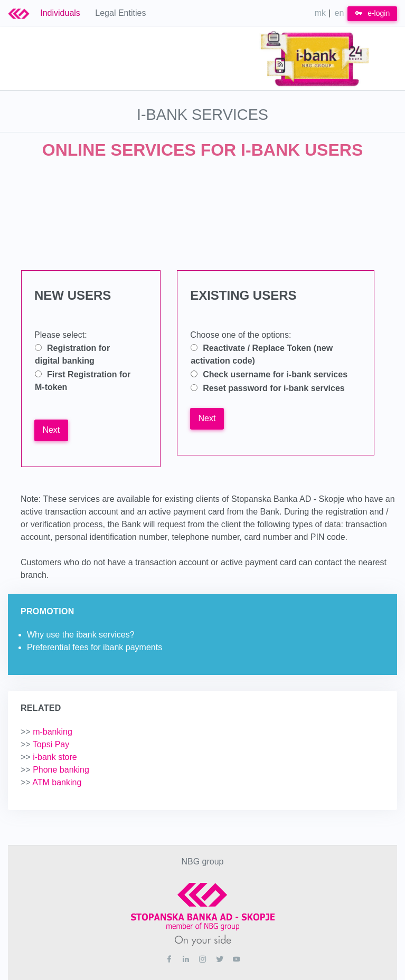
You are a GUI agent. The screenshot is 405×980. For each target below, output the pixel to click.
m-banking (46, 732)
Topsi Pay (45, 744)
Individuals (60, 13)
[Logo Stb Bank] (24, 13)
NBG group (202, 862)
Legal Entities (120, 13)
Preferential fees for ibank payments (95, 647)
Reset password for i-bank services (274, 388)
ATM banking (51, 782)
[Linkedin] (186, 959)
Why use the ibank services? (81, 635)
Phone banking (55, 770)
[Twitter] (220, 959)
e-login (372, 13)
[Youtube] (237, 959)
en (340, 13)
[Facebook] (169, 959)
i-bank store (49, 757)
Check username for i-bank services (275, 374)
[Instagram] (203, 959)
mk (320, 13)
